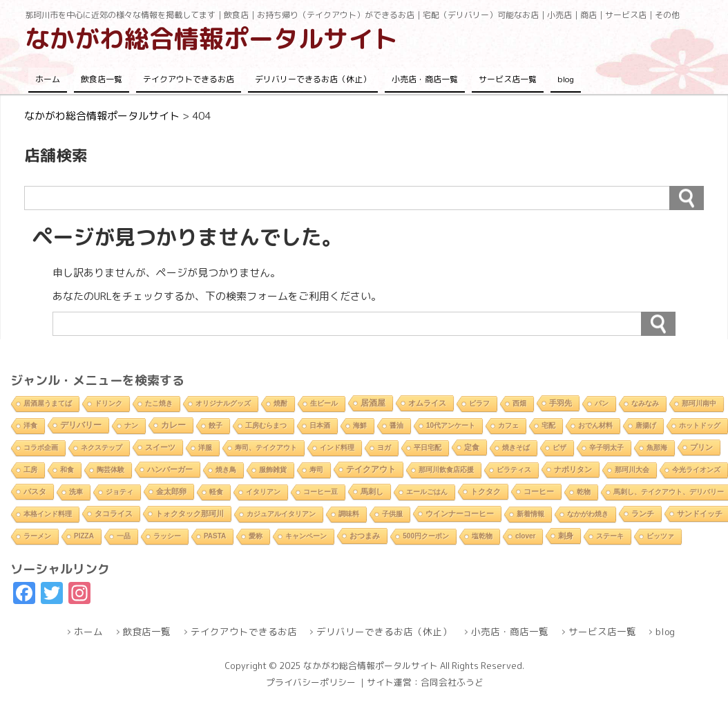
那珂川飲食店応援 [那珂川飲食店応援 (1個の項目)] (446, 470)
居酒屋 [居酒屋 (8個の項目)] (373, 403)
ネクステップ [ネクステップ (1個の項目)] (102, 447)
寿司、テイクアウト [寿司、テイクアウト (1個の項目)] (266, 447)
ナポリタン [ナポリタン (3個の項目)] (573, 469)
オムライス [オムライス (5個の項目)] (427, 403)
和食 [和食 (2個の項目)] (67, 470)
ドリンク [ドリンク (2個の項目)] (108, 403)
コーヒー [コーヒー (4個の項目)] (539, 491)
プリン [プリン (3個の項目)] (701, 447)
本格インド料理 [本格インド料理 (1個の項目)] (48, 514)
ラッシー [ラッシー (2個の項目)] (167, 536)
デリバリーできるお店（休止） (313, 79)
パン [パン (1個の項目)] (602, 403)
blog (566, 79)
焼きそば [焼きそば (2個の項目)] (516, 447)
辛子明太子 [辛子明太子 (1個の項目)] (606, 447)
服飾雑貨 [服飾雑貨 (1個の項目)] (273, 470)
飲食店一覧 (102, 79)
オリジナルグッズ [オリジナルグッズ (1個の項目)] (223, 403)
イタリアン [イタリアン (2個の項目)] (263, 492)
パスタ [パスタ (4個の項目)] (35, 491)
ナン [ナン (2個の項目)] (131, 425)
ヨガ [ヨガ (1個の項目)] (384, 447)
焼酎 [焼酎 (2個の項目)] (280, 403)
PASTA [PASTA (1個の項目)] (215, 536)
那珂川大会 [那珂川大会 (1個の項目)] (632, 470)
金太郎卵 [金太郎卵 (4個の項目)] (171, 491)
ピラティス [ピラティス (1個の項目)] (514, 470)
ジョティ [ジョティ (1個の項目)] (119, 492)
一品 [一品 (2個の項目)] (124, 536)
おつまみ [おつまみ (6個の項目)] (365, 536)
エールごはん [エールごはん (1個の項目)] (427, 492)
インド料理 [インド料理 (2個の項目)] (337, 447)
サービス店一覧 (508, 79)
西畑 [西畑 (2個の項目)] (519, 403)
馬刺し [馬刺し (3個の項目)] (372, 491)
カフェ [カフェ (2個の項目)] (508, 425)
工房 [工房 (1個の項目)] (30, 470)
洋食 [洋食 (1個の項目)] (30, 425)
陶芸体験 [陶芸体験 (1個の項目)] (111, 470)
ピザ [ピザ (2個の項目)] (559, 447)
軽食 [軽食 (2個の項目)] (216, 492)
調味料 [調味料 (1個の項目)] (349, 514)
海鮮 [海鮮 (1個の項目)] (360, 425)
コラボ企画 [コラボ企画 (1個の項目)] (41, 447)
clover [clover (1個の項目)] (525, 536)
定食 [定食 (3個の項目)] (472, 447)
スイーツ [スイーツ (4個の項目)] (160, 447)
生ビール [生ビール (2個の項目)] (324, 403)
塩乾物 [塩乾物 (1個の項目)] (482, 536)
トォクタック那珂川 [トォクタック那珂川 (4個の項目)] (190, 514)
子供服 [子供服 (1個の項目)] (392, 514)
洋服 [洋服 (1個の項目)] (205, 447)
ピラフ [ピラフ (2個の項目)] (479, 403)
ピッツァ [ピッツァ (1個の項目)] (660, 536)
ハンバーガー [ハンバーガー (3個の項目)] (170, 469)
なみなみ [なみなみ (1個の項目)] (645, 403)
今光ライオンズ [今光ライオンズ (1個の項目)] (696, 470)
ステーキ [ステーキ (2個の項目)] (610, 536)
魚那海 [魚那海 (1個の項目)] (657, 447)
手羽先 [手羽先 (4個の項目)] (561, 403)
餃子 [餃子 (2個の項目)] (215, 425)
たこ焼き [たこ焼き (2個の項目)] (159, 403)
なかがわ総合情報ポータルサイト (211, 38)
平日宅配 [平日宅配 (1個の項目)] (428, 447)
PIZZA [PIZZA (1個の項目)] (84, 536)
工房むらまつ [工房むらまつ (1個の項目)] (266, 425)
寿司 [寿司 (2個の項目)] (316, 470)
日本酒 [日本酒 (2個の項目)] (320, 425)
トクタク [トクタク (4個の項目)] (486, 491)
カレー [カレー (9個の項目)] (173, 425)
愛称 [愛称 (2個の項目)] (256, 536)
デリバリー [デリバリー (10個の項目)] (81, 425)
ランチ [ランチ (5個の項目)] (643, 514)
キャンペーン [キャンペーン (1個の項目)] (306, 536)
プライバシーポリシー (311, 682)
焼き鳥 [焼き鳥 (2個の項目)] (226, 470)
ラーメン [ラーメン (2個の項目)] (37, 536)
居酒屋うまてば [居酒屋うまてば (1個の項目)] (48, 403)
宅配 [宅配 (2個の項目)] (548, 425)
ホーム (48, 79)
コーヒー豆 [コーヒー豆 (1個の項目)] (320, 492)
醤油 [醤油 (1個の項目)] (396, 425)
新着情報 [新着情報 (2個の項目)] (530, 514)
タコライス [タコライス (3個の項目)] (114, 514)
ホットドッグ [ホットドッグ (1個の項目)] (700, 425)
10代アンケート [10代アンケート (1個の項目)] (451, 425)
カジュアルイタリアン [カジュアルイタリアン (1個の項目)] (281, 514)
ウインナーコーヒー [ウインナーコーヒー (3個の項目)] (460, 514)
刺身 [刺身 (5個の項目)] (566, 536)
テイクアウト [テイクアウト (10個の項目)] (371, 469)
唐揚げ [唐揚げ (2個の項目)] (646, 425)
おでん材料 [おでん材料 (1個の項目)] (595, 425)
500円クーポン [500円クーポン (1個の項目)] (426, 536)
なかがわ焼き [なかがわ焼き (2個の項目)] (588, 514)
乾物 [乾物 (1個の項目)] (584, 492)
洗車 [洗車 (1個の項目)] (76, 492)
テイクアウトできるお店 (189, 79)
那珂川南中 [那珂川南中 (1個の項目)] (699, 403)
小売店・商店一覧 (425, 79)
